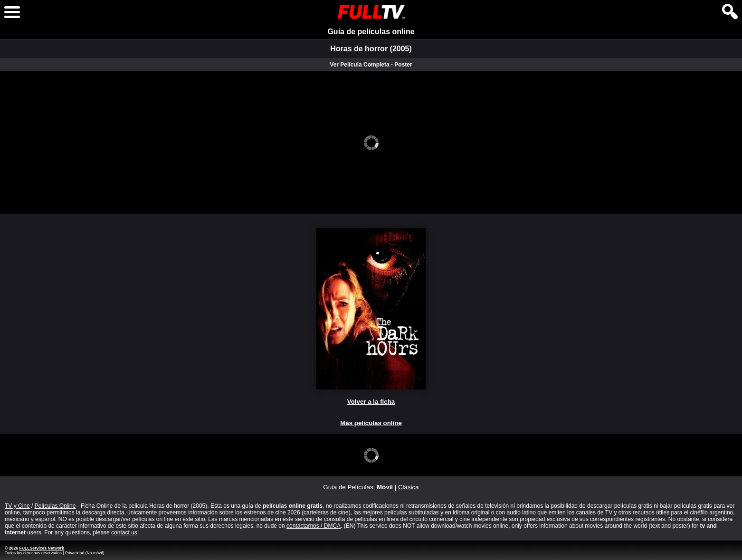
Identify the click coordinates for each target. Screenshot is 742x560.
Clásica (409, 487)
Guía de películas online (371, 32)
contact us (124, 532)
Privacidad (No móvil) (85, 553)
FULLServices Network (41, 548)
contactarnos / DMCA (314, 526)
